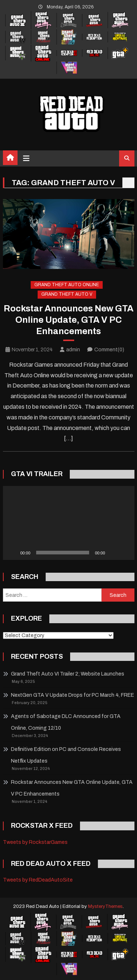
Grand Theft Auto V (67, 294)
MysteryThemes (105, 906)
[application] (69, 523)
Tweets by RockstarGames (35, 842)
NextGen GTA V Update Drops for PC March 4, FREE (73, 695)
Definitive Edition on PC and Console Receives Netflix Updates (66, 755)
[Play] (12, 553)
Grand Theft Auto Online (67, 285)
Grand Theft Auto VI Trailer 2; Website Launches (68, 674)
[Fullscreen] (125, 553)
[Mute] (113, 553)
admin (73, 350)
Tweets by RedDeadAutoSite (38, 880)
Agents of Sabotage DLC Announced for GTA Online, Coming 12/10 (66, 722)
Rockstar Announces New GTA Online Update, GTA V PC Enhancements (68, 320)
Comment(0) (109, 350)
